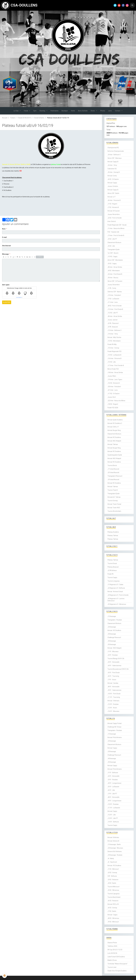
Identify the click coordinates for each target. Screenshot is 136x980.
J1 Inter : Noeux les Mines (116, 228)
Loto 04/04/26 (112, 953)
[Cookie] (5, 976)
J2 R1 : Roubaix (113, 655)
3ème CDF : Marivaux (115, 158)
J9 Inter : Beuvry (113, 278)
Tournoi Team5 (113, 490)
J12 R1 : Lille (112, 815)
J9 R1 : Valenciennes (114, 690)
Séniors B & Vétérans (115, 851)
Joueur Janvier (113, 320)
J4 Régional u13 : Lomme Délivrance (116, 600)
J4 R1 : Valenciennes (114, 666)
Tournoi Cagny (112, 577)
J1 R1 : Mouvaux (113, 651)
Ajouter (7, 302)
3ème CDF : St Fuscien (115, 281)
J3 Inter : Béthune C (114, 155)
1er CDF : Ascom (113, 253)
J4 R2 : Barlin (112, 883)
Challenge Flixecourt (114, 637)
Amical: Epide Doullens (115, 420)
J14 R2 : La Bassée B (114, 355)
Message (5, 254)
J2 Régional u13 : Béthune (116, 588)
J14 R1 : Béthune (113, 822)
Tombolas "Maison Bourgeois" (118, 964)
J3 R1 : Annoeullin (113, 662)
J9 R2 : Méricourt (113, 922)
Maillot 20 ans (112, 960)
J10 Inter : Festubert (114, 295)
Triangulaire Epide (114, 249)
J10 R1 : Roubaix (113, 804)
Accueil (5, 118)
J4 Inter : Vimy (112, 165)
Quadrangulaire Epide (115, 455)
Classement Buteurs (114, 242)
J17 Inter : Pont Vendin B (116, 365)
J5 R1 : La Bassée (113, 787)
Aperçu (40, 257)
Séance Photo (112, 943)
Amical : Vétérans (113, 701)
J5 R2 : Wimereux (113, 890)
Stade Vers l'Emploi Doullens (117, 971)
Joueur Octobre (113, 186)
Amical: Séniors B (113, 841)
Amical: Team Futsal (114, 504)
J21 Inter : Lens (113, 390)
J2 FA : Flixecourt (113, 323)
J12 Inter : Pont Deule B (115, 309)
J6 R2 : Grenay (112, 908)
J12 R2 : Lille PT (113, 313)
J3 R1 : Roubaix (113, 780)
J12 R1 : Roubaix (113, 704)
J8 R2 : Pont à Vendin (115, 306)
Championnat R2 (113, 148)
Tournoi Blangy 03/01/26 (116, 659)
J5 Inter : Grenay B (114, 172)
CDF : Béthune (112, 876)
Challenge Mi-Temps (114, 727)
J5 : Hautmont (112, 862)
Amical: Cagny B (113, 162)
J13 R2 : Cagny (112, 257)
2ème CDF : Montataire (115, 260)
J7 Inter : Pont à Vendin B (116, 235)
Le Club (16, 111)
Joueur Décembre (114, 285)
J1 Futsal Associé (113, 469)
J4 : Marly (111, 858)
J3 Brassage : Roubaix (115, 855)
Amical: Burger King (114, 430)
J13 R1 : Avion (112, 708)
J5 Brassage (112, 644)
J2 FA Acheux (112, 570)
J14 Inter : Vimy (113, 334)
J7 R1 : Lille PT (112, 794)
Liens (110, 111)
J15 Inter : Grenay (113, 348)
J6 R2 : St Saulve (113, 179)
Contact (118, 111)
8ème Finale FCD (113, 369)
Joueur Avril (112, 397)
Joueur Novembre (114, 214)
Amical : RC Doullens (114, 630)
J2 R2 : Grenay (112, 873)
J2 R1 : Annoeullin (113, 776)
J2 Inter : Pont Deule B (115, 274)
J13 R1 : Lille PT (113, 818)
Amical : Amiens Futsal (115, 592)
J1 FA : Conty (112, 288)
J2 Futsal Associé (113, 472)
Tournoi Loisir (112, 967)
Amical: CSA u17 (113, 427)
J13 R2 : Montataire (114, 341)
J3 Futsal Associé (113, 480)
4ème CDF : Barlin (113, 193)
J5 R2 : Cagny (112, 264)
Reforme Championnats (116, 151)
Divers (93, 111)
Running (43, 111)
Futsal (26, 111)
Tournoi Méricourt (113, 887)
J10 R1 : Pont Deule (114, 694)
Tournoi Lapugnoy (114, 894)
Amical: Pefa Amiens (115, 737)
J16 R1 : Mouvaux (113, 711)
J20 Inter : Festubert (114, 387)
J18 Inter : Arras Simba (115, 372)
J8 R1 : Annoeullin (113, 687)
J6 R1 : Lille (111, 790)
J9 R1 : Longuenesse (114, 801)
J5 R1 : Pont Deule (114, 673)
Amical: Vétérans (113, 837)
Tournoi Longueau (114, 581)
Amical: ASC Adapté (114, 441)
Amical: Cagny (112, 183)
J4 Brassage (112, 641)
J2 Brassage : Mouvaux (115, 848)
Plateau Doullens (113, 532)
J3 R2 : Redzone (113, 880)
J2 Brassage (112, 627)
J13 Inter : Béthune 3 (114, 330)
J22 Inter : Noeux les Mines (116, 401)
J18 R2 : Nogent (113, 404)
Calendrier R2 (112, 169)
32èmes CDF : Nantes (115, 292)
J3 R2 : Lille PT (112, 239)
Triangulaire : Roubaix (115, 620)
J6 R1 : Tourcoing (113, 676)
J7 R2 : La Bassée (113, 299)
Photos (103, 111)
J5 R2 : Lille (111, 246)
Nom (4, 229)
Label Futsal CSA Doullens (116, 957)
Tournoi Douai (112, 563)
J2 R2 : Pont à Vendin (115, 218)
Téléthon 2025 (112, 946)
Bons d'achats (83, 111)
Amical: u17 (111, 197)
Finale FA (110, 574)
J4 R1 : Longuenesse (114, 783)
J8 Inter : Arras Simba (115, 267)
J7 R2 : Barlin (112, 911)
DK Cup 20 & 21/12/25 (115, 950)
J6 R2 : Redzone (113, 901)
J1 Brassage (112, 616)
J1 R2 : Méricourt (113, 869)
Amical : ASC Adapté (114, 648)
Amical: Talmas (113, 444)
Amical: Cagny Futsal (114, 723)
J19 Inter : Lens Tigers (115, 380)
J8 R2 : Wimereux (113, 918)
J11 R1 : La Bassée (114, 808)
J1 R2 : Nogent (112, 204)
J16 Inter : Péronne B (114, 358)
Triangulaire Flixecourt (115, 476)
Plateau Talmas (113, 536)
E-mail (4, 237)
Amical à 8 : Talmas (114, 497)
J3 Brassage (112, 634)
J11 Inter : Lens (113, 302)
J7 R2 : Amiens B (113, 207)
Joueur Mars (112, 376)
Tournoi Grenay (113, 501)
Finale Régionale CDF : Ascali (117, 225)
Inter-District (112, 221)
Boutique (65, 111)
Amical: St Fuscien (114, 211)
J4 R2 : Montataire (114, 271)
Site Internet (6, 246)
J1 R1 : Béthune (113, 773)
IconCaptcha (19, 297)
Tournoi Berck (112, 465)
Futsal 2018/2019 (24, 118)
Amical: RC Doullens (114, 437)
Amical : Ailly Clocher (114, 337)
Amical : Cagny (112, 915)
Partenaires (55, 111)
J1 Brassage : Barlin (114, 844)
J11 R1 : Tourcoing (114, 697)
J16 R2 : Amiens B (114, 383)
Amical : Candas (113, 683)
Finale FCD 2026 (113, 408)
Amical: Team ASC (114, 508)
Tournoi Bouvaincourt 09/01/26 (118, 669)
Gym (35, 111)
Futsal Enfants (39, 118)
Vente (73, 111)
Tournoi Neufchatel (114, 897)
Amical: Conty (112, 176)
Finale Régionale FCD (114, 351)
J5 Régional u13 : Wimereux (117, 604)
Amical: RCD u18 (113, 904)
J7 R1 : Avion (112, 680)
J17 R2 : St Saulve (114, 394)
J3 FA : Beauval (113, 327)
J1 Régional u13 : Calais (115, 585)
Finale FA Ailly (112, 344)
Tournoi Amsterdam (114, 511)
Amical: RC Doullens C (115, 423)
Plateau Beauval (113, 567)
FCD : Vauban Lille (113, 232)
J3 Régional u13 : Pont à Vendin (118, 595)
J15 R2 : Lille (112, 362)
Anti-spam (6, 285)
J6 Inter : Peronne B (114, 200)
